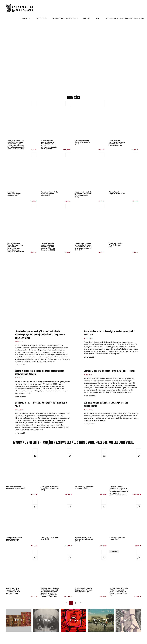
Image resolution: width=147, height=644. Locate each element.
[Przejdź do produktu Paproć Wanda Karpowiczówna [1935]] (123, 178)
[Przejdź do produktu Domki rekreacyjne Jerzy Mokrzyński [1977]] (123, 229)
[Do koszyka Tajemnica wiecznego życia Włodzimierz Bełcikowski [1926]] (35, 502)
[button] (35, 456)
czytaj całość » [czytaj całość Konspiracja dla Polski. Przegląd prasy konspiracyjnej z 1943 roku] (89, 357)
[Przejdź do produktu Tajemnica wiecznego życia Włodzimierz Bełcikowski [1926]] (22, 517)
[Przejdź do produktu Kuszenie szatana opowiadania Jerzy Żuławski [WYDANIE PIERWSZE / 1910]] (22, 568)
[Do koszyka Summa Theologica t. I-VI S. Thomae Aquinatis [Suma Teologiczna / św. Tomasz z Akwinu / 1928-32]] (138, 553)
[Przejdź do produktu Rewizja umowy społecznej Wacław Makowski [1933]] (21, 178)
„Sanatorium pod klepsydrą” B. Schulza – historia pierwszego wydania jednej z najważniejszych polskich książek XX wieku (40, 335)
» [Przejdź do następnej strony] (80, 603)
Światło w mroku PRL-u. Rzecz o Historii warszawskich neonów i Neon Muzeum (39, 373)
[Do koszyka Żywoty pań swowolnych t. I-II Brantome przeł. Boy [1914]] (69, 451)
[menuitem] (26, 18)
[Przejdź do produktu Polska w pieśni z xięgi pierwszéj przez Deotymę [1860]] (91, 517)
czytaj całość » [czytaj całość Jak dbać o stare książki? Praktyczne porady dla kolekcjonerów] (89, 424)
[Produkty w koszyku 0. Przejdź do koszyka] (140, 8)
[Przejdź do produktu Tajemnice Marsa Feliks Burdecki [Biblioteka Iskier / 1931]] (55, 178)
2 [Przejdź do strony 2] (76, 603)
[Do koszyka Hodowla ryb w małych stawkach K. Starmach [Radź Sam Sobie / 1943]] (102, 155)
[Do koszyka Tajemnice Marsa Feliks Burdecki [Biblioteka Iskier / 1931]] (68, 155)
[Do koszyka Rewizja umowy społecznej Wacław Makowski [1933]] (34, 155)
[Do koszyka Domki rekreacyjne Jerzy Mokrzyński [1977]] (136, 206)
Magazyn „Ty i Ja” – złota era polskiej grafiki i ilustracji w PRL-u (41, 404)
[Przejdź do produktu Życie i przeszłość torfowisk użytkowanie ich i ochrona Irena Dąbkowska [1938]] (123, 126)
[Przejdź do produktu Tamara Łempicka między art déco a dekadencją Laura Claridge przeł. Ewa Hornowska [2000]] (55, 229)
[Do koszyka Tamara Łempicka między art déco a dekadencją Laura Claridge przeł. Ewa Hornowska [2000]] (68, 206)
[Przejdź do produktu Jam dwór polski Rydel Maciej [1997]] (125, 517)
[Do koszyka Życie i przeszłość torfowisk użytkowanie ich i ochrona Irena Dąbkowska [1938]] (136, 104)
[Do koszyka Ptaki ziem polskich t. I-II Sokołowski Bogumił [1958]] (35, 451)
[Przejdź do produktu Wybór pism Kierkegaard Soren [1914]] (56, 517)
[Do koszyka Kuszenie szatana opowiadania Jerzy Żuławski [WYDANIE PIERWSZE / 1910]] (35, 553)
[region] (73, 57)
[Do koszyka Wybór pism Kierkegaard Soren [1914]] (69, 502)
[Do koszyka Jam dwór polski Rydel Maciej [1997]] (138, 502)
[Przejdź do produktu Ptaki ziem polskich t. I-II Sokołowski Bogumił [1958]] (22, 466)
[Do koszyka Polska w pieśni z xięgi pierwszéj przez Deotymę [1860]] (104, 502)
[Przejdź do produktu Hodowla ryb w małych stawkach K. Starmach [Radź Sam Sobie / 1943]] (89, 178)
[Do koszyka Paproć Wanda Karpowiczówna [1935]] (136, 155)
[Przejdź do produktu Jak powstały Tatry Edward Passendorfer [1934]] (89, 126)
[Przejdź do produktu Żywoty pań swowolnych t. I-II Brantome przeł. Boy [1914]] (56, 466)
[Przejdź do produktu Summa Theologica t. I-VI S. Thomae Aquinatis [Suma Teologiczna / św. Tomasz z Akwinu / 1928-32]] (125, 568)
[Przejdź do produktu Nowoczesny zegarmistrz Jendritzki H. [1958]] (91, 466)
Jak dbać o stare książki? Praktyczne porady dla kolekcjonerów (106, 404)
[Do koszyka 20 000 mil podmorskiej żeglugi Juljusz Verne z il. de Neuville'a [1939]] (104, 553)
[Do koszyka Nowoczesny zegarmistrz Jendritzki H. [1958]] (104, 451)
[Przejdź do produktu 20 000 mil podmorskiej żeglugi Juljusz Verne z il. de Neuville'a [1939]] (91, 568)
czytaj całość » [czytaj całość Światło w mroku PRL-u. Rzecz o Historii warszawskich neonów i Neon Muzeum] (20, 397)
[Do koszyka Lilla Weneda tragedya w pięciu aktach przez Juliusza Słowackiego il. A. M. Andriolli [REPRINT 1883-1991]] (102, 206)
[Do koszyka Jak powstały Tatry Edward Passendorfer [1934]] (102, 104)
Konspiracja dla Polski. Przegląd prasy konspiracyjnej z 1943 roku (109, 333)
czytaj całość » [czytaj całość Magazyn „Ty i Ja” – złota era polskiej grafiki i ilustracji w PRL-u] (20, 433)
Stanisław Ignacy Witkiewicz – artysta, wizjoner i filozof (109, 371)
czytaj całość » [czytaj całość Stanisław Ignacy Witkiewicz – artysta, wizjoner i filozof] (89, 396)
